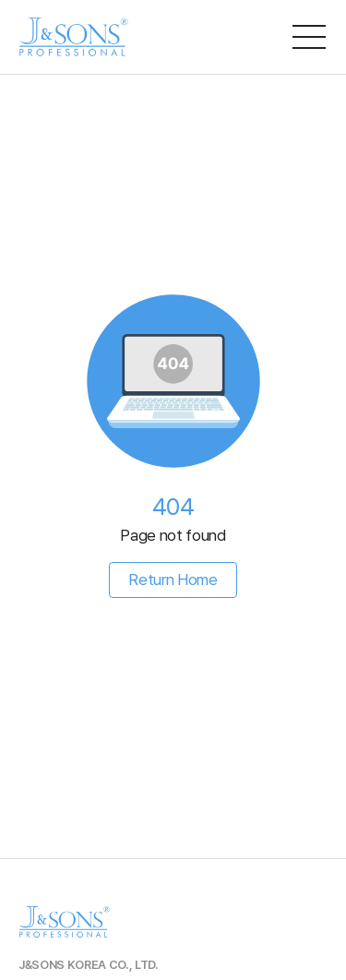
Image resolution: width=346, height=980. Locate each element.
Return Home (173, 580)
